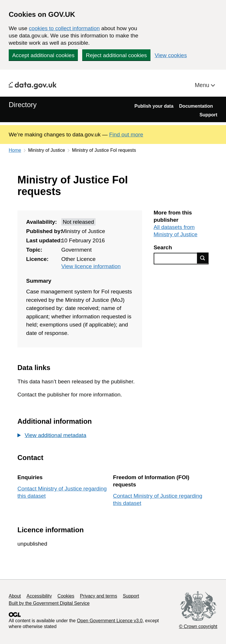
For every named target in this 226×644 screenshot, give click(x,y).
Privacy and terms (98, 596)
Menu (203, 85)
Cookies (66, 596)
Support (208, 115)
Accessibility (39, 596)
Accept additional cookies (43, 55)
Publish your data (154, 106)
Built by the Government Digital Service (49, 603)
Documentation (196, 106)
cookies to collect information (64, 28)
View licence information (91, 266)
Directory (23, 105)
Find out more (126, 135)
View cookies (171, 55)
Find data (203, 258)
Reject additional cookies (116, 55)
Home (15, 150)
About (15, 596)
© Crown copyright (198, 626)
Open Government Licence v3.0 (110, 621)
